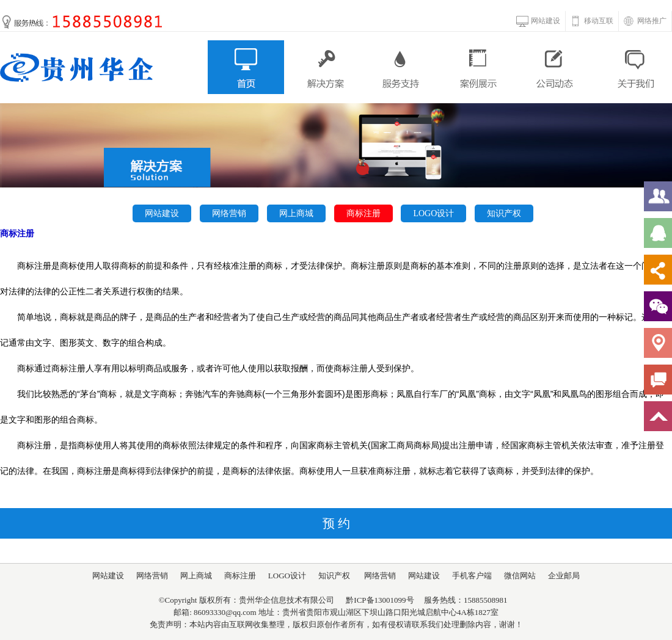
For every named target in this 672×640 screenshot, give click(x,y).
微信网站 (520, 576)
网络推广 (652, 21)
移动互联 (599, 21)
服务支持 (401, 67)
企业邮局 (564, 576)
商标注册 (363, 213)
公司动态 (556, 67)
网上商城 (296, 213)
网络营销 (229, 213)
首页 (246, 67)
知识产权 (504, 213)
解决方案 (323, 67)
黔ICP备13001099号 (380, 600)
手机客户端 (472, 576)
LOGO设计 (433, 213)
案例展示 (479, 67)
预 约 (336, 523)
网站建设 (546, 21)
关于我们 (634, 67)
